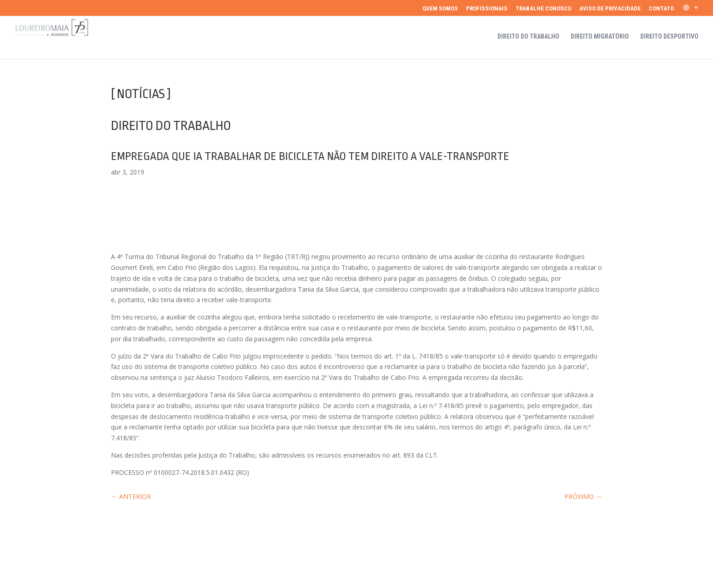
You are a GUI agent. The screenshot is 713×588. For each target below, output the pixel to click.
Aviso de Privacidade (610, 9)
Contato (661, 9)
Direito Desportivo (669, 37)
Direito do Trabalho (528, 37)
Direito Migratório (600, 37)
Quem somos (440, 9)
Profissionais (487, 9)
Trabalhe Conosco (543, 9)
